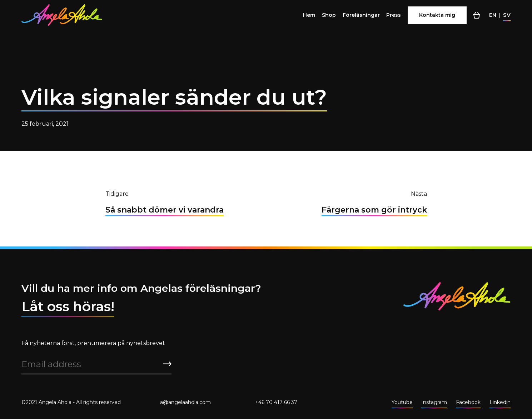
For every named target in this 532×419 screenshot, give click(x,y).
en (493, 15)
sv (507, 15)
